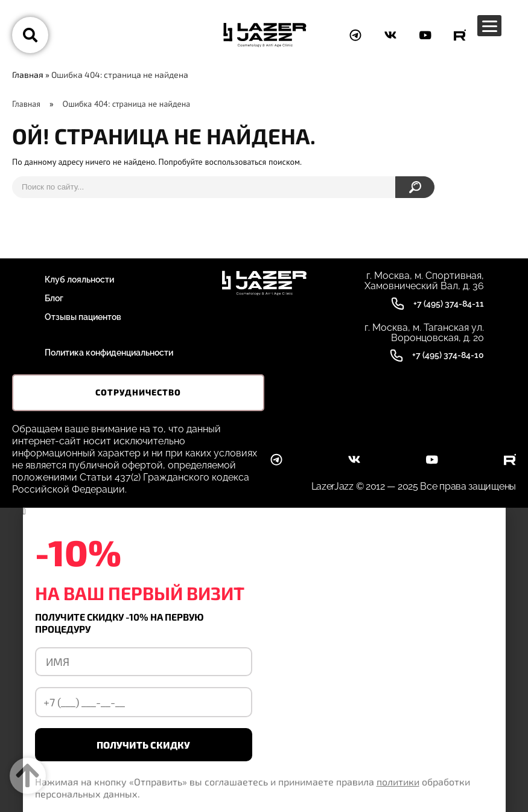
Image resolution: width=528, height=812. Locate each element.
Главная (28, 75)
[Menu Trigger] (489, 26)
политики (398, 782)
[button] (264, 512)
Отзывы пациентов (83, 317)
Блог (54, 298)
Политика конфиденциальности (109, 353)
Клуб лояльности (79, 280)
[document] (264, 660)
